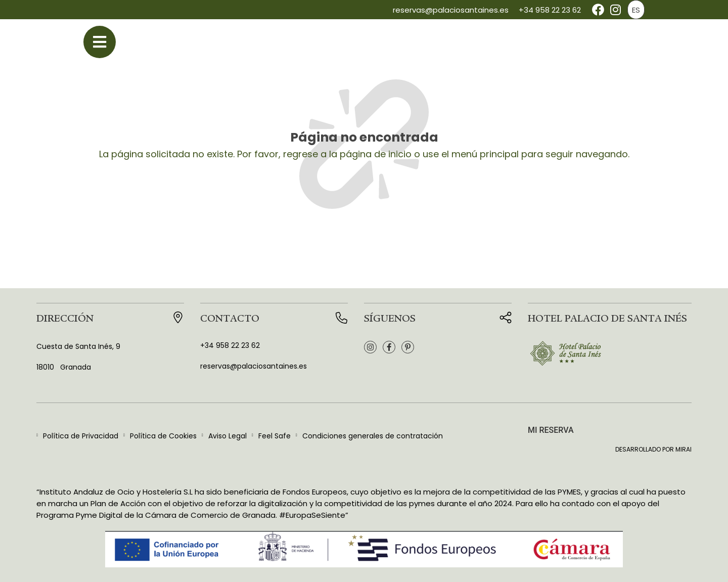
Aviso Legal (227, 436)
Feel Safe (275, 436)
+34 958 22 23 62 (550, 10)
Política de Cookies (163, 436)
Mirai (684, 449)
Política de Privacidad (81, 436)
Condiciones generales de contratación (373, 436)
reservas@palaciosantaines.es (451, 10)
